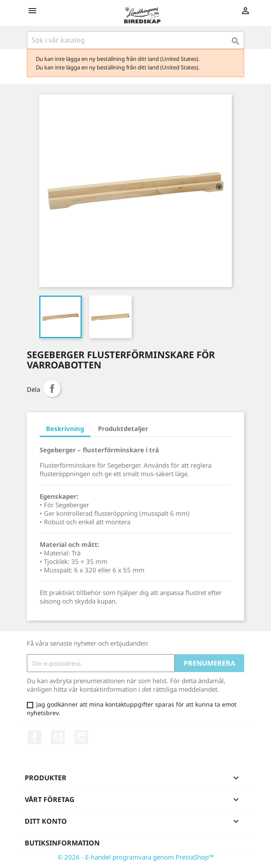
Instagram (81, 737)
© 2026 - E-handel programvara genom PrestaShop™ (136, 857)
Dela (52, 388)
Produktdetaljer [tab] (123, 428)
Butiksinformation (62, 843)
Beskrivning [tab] (65, 428)
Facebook (35, 737)
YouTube (58, 737)
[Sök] (135, 40)
